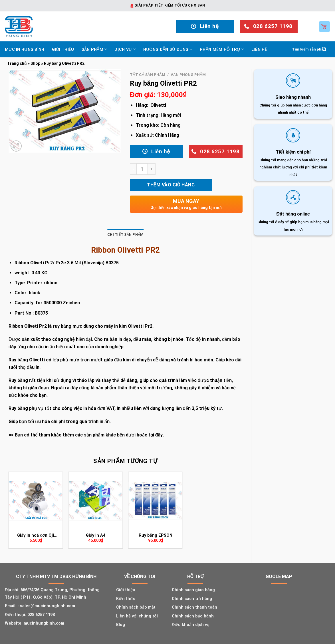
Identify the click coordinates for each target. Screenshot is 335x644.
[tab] (125, 235)
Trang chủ (17, 63)
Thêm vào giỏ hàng (171, 185)
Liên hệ (259, 50)
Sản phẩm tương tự (125, 461)
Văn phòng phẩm (188, 75)
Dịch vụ (125, 49)
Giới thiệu (63, 50)
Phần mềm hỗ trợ (222, 49)
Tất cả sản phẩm (148, 75)
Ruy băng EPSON (156, 535)
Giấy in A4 (96, 535)
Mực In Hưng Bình (25, 50)
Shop (35, 63)
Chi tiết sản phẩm (125, 235)
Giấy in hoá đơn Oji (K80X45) (36, 536)
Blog (121, 625)
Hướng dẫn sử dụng (168, 49)
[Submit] (324, 49)
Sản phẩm (94, 49)
